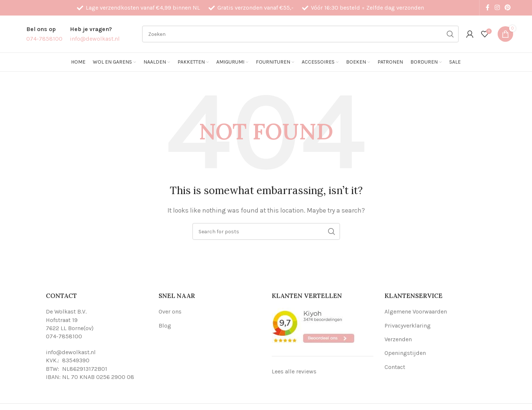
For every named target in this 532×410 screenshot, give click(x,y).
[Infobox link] (44, 34)
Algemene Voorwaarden (416, 311)
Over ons (170, 311)
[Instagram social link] (497, 8)
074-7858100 (64, 336)
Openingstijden (405, 353)
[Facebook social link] (488, 8)
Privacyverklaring (408, 326)
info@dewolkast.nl (71, 352)
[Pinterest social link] (508, 8)
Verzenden (398, 339)
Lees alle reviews (294, 371)
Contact (395, 367)
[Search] (300, 34)
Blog (165, 326)
